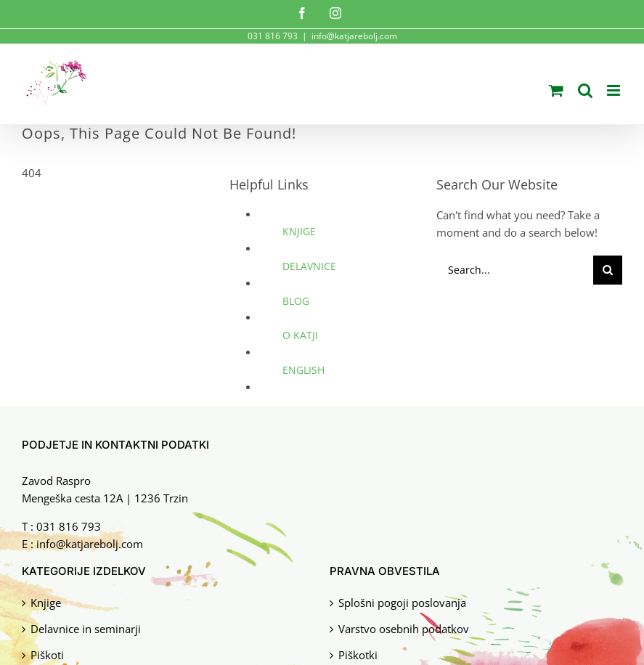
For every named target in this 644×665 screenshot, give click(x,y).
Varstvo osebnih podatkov (404, 627)
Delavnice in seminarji (86, 627)
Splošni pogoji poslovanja (402, 601)
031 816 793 (69, 526)
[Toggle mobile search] (585, 90)
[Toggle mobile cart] (556, 90)
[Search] (608, 270)
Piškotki (358, 653)
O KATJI (300, 335)
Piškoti (47, 653)
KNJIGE (299, 231)
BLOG (296, 301)
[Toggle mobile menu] (615, 90)
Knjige (46, 601)
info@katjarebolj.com (354, 36)
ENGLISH (303, 370)
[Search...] (515, 270)
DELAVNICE (309, 266)
